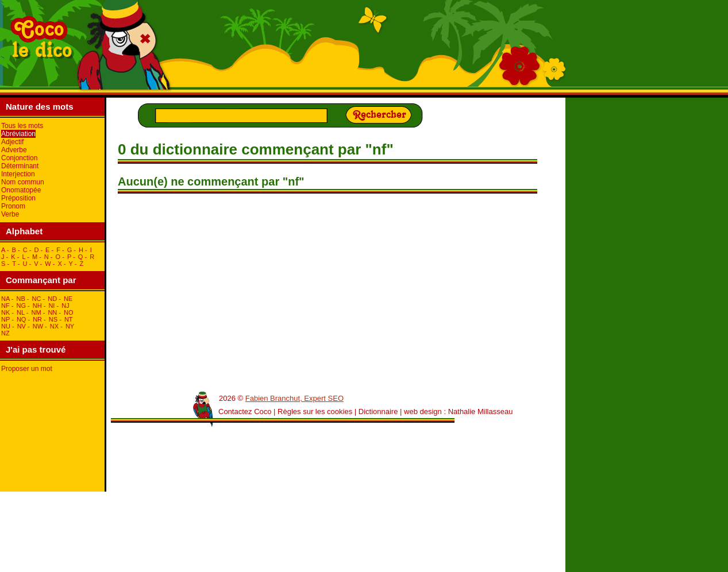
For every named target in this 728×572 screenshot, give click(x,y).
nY (70, 326)
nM (36, 312)
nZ (5, 333)
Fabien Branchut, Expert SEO (294, 398)
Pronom (13, 206)
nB (20, 299)
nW (38, 326)
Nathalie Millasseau (481, 411)
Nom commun (23, 182)
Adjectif (12, 142)
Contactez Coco (245, 411)
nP (5, 319)
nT (69, 319)
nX (54, 326)
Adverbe (14, 150)
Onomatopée (21, 190)
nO (69, 312)
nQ (22, 319)
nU (6, 326)
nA (5, 299)
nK (5, 312)
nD (52, 299)
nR (37, 319)
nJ (65, 306)
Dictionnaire (378, 411)
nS (53, 319)
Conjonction (19, 158)
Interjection (18, 174)
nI (51, 306)
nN (52, 312)
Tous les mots (22, 126)
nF (5, 306)
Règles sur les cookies (315, 411)
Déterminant (20, 166)
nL (21, 312)
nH (37, 306)
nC (37, 299)
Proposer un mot (27, 369)
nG (21, 306)
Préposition (18, 198)
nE (68, 299)
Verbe (10, 214)
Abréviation (18, 134)
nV (22, 326)
